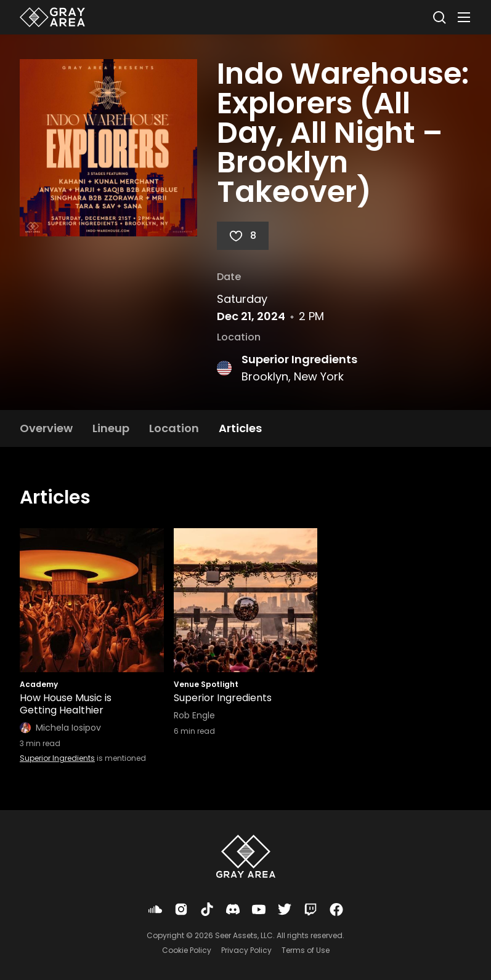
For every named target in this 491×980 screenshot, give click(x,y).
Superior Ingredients (299, 359)
